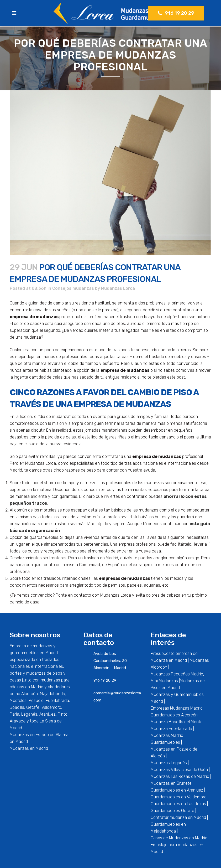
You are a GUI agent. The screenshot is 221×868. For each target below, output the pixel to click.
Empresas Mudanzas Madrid (177, 708)
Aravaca (18, 721)
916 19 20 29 (176, 13)
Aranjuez (48, 714)
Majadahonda (52, 694)
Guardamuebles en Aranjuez (177, 790)
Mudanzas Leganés (169, 763)
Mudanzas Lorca (118, 288)
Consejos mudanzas (73, 288)
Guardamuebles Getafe (172, 811)
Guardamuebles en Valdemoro (179, 797)
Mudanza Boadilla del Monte (177, 722)
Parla (14, 714)
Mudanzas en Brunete (171, 783)
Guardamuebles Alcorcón (174, 715)
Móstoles (18, 701)
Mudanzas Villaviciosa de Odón (179, 770)
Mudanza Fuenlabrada (171, 729)
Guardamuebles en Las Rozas (178, 804)
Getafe (33, 707)
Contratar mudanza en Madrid (178, 817)
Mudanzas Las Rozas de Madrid (180, 776)
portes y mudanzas (28, 673)
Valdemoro (51, 707)
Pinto (63, 714)
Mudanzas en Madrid (29, 748)
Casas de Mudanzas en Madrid (179, 838)
